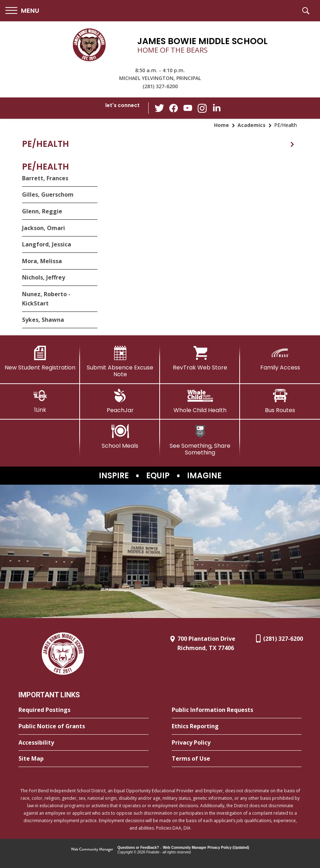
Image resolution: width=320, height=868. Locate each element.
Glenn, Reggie (42, 211)
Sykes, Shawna (43, 320)
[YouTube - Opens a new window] (188, 108)
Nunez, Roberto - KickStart (46, 299)
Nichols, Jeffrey (44, 277)
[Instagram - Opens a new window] (202, 108)
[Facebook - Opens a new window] (174, 108)
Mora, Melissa (42, 261)
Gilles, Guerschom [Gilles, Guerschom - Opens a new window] (48, 195)
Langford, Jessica (47, 244)
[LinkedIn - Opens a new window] (217, 108)
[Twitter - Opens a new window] (160, 108)
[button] (22, 11)
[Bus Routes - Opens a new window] (280, 401)
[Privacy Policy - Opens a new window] (237, 743)
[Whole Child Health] (200, 401)
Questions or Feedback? (138, 848)
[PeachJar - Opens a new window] (120, 401)
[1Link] (40, 401)
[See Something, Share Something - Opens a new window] (200, 440)
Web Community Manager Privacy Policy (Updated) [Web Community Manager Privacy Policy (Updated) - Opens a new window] (206, 848)
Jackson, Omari (44, 228)
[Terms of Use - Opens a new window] (237, 759)
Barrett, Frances (45, 178)
